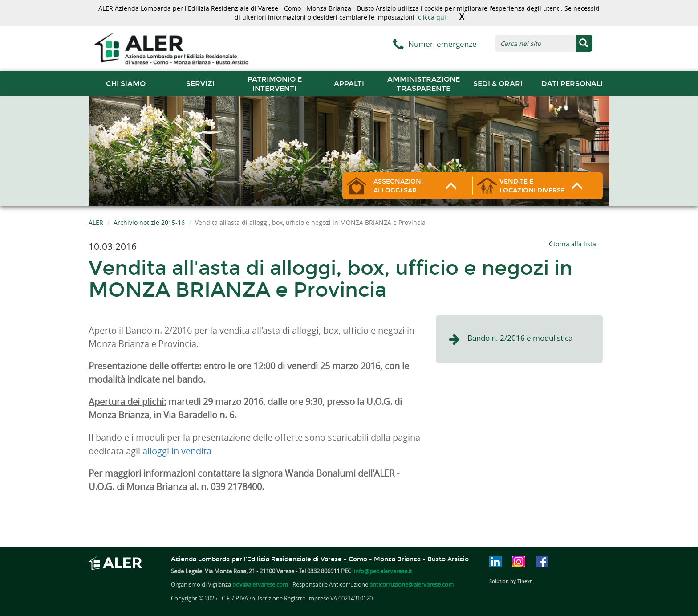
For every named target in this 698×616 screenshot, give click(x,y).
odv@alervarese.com (260, 584)
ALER (96, 222)
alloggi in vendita (177, 451)
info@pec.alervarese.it (383, 571)
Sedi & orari (498, 84)
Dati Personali (572, 84)
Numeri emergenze (442, 44)
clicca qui (432, 17)
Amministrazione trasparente (424, 84)
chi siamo (126, 84)
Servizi (200, 84)
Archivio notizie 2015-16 (149, 222)
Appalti (349, 84)
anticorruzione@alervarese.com (412, 584)
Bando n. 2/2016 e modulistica (520, 338)
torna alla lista (572, 244)
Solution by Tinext (510, 581)
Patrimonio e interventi (275, 84)
